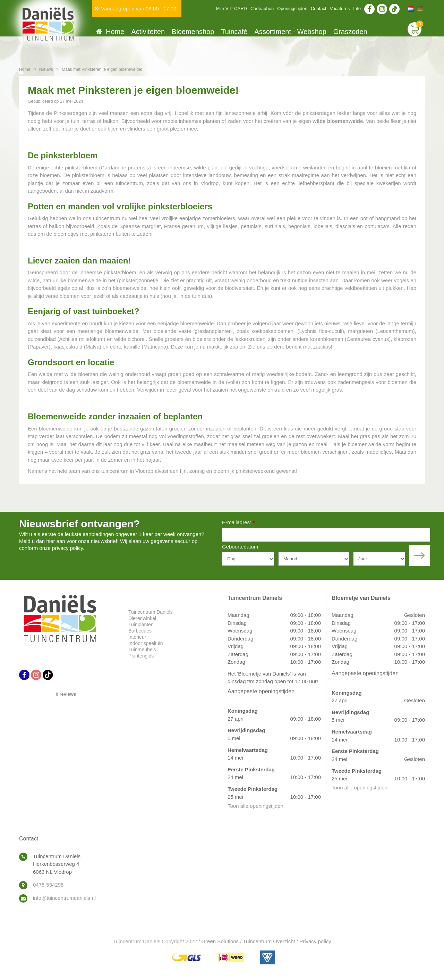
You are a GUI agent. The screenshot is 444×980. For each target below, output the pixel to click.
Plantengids (141, 656)
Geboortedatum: (241, 547)
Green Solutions (220, 941)
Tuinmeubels (142, 650)
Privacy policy (315, 941)
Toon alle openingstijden (255, 806)
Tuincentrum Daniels (151, 612)
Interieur (137, 637)
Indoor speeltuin (146, 643)
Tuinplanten (141, 625)
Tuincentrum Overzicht (269, 941)
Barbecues (140, 631)
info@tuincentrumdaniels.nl (64, 898)
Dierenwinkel (142, 618)
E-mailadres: (238, 523)
